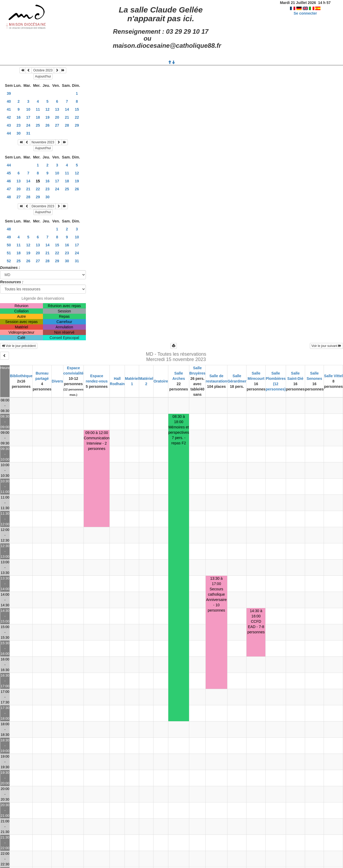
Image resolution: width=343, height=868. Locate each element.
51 (9, 253)
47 (9, 189)
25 (38, 125)
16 (19, 117)
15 (77, 109)
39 (9, 93)
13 (57, 109)
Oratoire (161, 381)
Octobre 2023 (43, 70)
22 (77, 117)
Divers (57, 381)
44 (9, 133)
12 (47, 109)
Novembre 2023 (43, 142)
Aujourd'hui (43, 76)
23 (19, 125)
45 (9, 173)
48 (9, 197)
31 (28, 133)
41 (9, 109)
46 (9, 181)
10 (28, 109)
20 (57, 117)
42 (9, 117)
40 (9, 101)
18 (38, 117)
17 (28, 117)
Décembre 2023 (43, 206)
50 (9, 245)
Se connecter (305, 13)
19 (47, 117)
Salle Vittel (334, 376)
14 (67, 109)
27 (57, 125)
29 (77, 125)
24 (28, 125)
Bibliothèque (21, 376)
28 (67, 125)
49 (9, 237)
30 (19, 133)
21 (67, 117)
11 (38, 109)
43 (9, 125)
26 (47, 125)
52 (9, 261)
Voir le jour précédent (19, 346)
